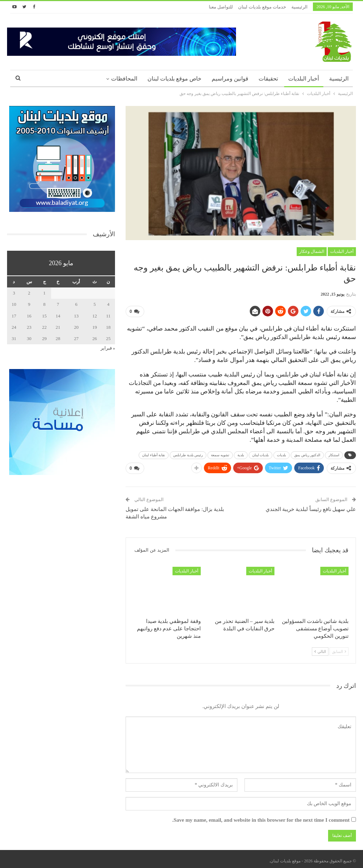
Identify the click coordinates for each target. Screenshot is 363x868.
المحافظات (124, 79)
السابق (339, 649)
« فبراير (108, 348)
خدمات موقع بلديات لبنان (262, 7)
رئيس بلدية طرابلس (188, 454)
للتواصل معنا (221, 7)
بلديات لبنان (261, 454)
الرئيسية (300, 7)
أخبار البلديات (304, 79)
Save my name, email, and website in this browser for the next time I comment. (261, 817)
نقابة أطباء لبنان (154, 454)
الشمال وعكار (312, 251)
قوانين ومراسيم (230, 79)
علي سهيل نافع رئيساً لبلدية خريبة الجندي (311, 506)
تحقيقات (268, 79)
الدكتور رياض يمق (307, 454)
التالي (320, 649)
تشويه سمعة (220, 454)
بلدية (241, 454)
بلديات (282, 454)
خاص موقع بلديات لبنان (174, 79)
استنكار (334, 454)
